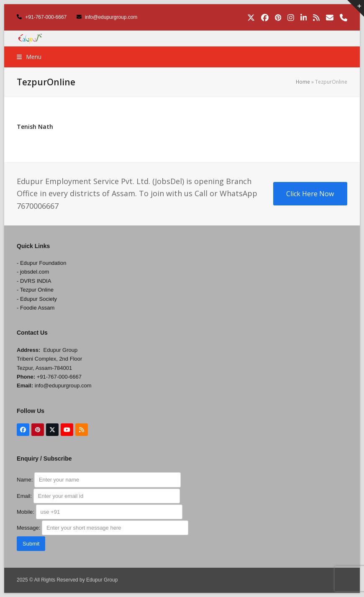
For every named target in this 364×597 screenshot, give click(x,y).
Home (303, 82)
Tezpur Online (37, 290)
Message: (103, 528)
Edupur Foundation (43, 263)
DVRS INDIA (36, 281)
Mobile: (100, 512)
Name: (99, 480)
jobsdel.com (35, 272)
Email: (98, 496)
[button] (29, 57)
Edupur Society (38, 299)
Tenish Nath (35, 127)
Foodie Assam (37, 308)
